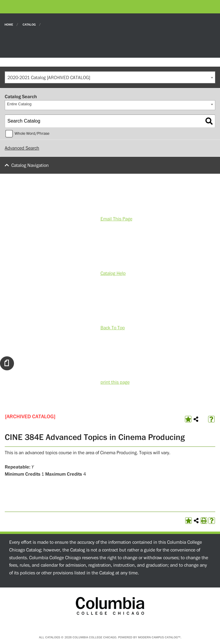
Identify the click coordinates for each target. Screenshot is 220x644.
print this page (115, 382)
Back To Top (113, 328)
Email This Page (116, 219)
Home (9, 24)
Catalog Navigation (30, 165)
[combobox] (110, 77)
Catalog (29, 24)
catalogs (53, 637)
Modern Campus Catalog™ (159, 637)
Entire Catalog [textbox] (19, 104)
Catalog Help (113, 273)
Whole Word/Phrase (32, 134)
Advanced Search (22, 148)
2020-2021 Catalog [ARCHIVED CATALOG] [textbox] (49, 78)
